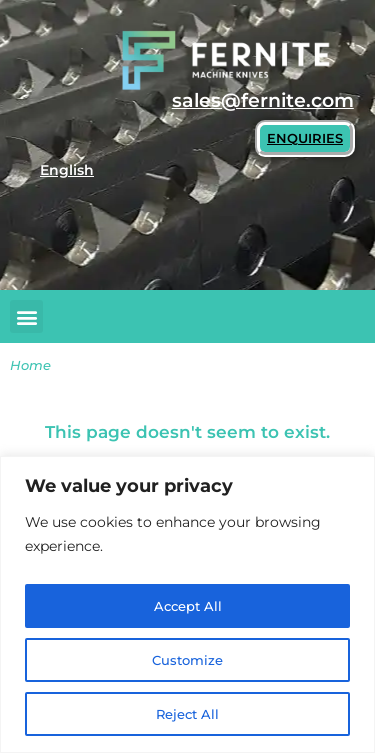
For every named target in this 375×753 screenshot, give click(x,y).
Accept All (188, 606)
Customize (187, 660)
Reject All (187, 714)
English (67, 170)
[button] (26, 316)
